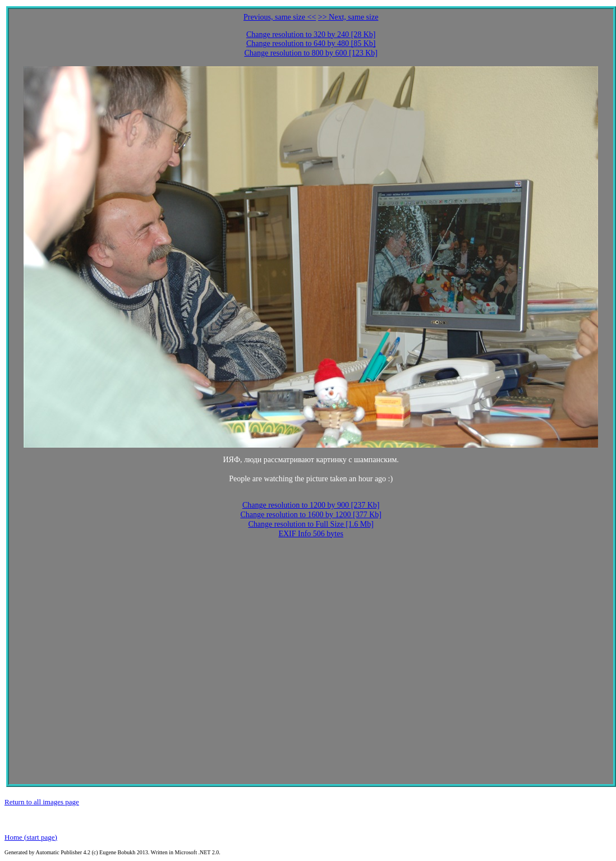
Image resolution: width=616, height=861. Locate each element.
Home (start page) (31, 837)
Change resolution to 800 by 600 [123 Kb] (311, 53)
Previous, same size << (280, 17)
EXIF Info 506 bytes (311, 534)
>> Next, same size (348, 17)
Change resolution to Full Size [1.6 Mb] (311, 524)
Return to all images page (42, 802)
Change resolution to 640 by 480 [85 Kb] (311, 43)
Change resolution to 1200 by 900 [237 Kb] (311, 505)
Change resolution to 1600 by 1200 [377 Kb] (311, 515)
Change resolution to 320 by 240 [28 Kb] (311, 34)
